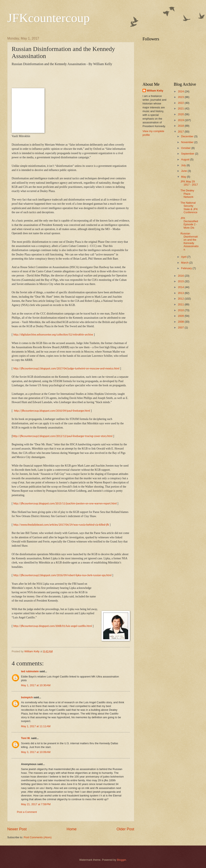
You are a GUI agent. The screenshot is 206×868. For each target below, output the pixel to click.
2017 (181, 132)
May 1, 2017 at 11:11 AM (36, 726)
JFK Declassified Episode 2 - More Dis (189, 223)
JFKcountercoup (49, 18)
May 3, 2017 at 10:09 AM (36, 752)
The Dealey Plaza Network (187, 194)
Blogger (122, 860)
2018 (181, 126)
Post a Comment (27, 812)
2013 (181, 293)
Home (72, 829)
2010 (181, 310)
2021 (181, 108)
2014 (181, 287)
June (184, 171)
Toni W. (26, 738)
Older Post (125, 829)
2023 (181, 97)
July (184, 165)
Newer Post (17, 829)
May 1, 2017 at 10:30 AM (36, 685)
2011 (181, 304)
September (188, 154)
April (184, 257)
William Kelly (155, 91)
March (185, 263)
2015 (181, 281)
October (186, 148)
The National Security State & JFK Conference (189, 207)
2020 (181, 114)
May (184, 177)
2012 (181, 299)
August (186, 159)
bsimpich (27, 697)
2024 (181, 91)
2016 (181, 276)
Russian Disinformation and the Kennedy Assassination (189, 241)
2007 (181, 328)
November (188, 142)
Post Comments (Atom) (38, 837)
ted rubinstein (30, 671)
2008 (181, 322)
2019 (181, 120)
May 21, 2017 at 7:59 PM (36, 804)
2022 (181, 103)
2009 (181, 316)
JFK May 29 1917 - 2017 (189, 183)
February (187, 268)
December (188, 136)
